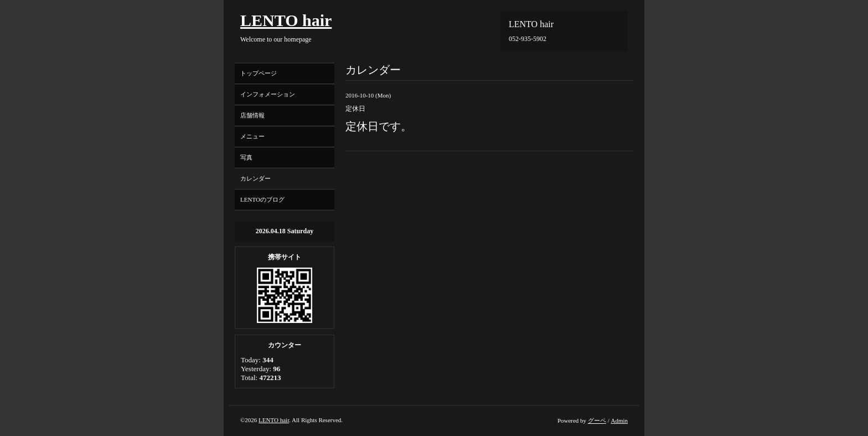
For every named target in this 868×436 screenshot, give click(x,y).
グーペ (597, 420)
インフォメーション (268, 94)
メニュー (252, 136)
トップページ (259, 73)
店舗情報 (252, 115)
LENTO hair (286, 20)
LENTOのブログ (262, 199)
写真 (246, 157)
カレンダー (255, 178)
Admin (619, 420)
